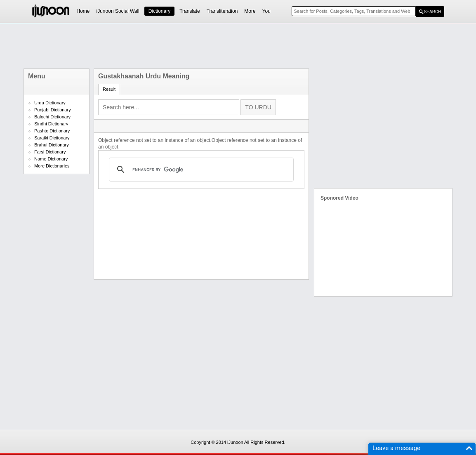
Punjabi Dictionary (53, 110)
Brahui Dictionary (52, 145)
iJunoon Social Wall (118, 11)
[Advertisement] (238, 46)
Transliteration (222, 11)
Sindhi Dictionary (51, 124)
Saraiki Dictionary (52, 138)
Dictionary (159, 11)
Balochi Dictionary (52, 117)
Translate (190, 11)
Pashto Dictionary (52, 131)
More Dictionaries (52, 166)
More (250, 11)
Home (83, 11)
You (266, 11)
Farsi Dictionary (50, 152)
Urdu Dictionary (50, 103)
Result (109, 89)
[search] (200, 170)
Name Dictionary (51, 159)
